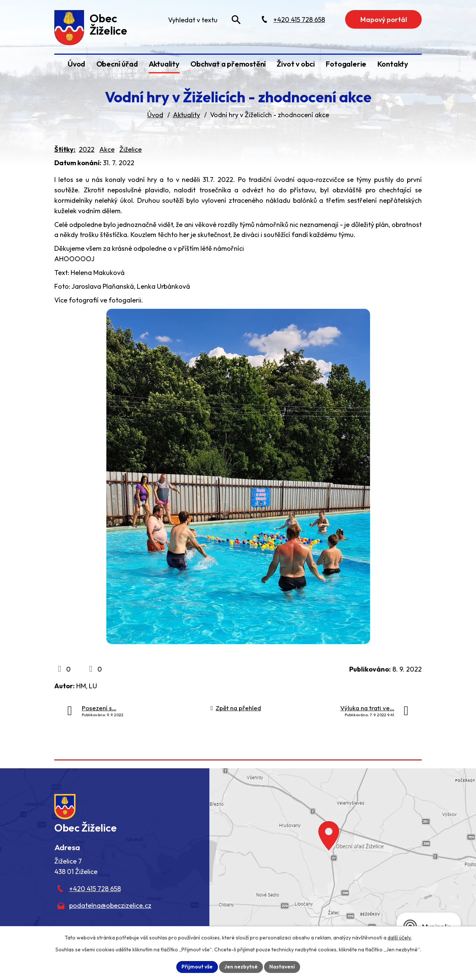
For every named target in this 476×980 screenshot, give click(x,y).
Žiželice (131, 149)
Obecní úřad (117, 64)
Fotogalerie (346, 64)
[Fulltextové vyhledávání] (204, 20)
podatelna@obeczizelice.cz (110, 905)
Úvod (76, 64)
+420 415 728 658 (95, 889)
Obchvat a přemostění (228, 64)
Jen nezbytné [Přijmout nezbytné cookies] (241, 967)
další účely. (400, 938)
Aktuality (164, 64)
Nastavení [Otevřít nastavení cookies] (282, 967)
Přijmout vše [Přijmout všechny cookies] (197, 967)
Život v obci (296, 64)
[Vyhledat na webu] (236, 20)
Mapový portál (384, 20)
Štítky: (65, 149)
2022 (87, 149)
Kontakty (393, 64)
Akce (107, 149)
